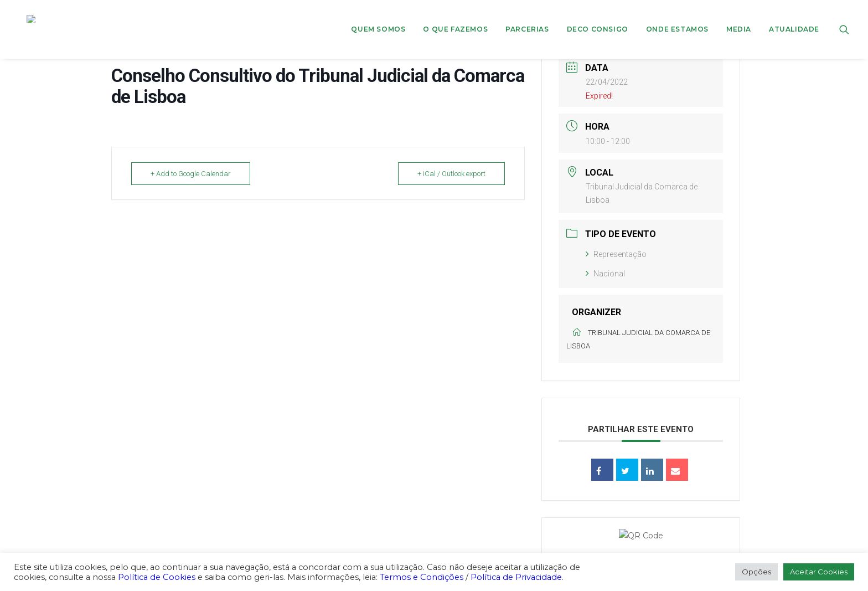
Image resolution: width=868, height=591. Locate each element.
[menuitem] (378, 19)
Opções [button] (756, 572)
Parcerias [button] (527, 19)
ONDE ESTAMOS (677, 19)
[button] (844, 19)
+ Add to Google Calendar (191, 174)
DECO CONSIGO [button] (598, 19)
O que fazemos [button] (455, 19)
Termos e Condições (422, 577)
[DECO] (32, 19)
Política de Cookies (157, 577)
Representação (616, 254)
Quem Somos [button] (378, 19)
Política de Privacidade (516, 577)
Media (739, 19)
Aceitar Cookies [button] (819, 572)
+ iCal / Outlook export (451, 174)
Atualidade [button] (794, 19)
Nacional (605, 274)
